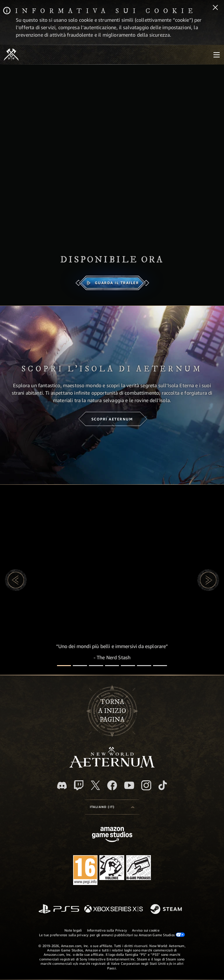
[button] (16, 580)
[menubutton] (217, 55)
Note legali (73, 930)
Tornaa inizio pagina (112, 711)
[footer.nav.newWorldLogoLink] (112, 766)
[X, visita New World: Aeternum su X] (95, 785)
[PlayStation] (59, 909)
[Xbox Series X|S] (114, 909)
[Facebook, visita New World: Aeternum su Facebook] (112, 785)
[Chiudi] (215, 8)
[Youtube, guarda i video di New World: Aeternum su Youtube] (129, 785)
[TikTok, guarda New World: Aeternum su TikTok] (163, 785)
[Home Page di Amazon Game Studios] (112, 835)
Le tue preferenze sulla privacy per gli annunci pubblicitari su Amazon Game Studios (112, 935)
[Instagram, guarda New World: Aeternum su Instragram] (146, 785)
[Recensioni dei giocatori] (144, 666)
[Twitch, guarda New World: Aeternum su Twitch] (79, 785)
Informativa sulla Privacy (107, 930)
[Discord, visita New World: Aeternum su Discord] (62, 785)
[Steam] (167, 910)
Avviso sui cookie (146, 930)
